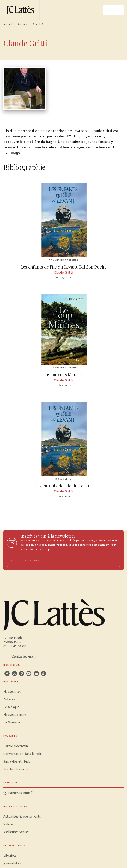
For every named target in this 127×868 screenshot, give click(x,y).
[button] (63, 692)
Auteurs (23, 24)
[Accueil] (21, 10)
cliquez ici (51, 549)
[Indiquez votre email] (58, 561)
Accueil (8, 24)
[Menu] (113, 10)
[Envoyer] (115, 561)
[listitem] (7, 674)
